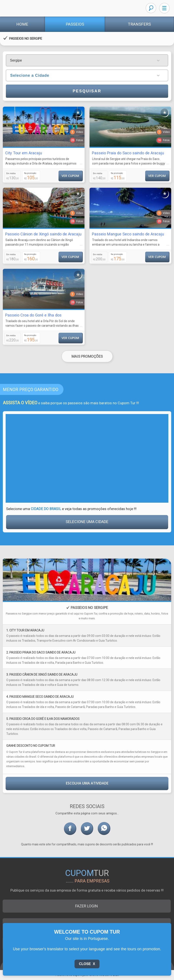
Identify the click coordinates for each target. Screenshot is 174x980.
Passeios (75, 24)
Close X (87, 964)
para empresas (92, 881)
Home (22, 24)
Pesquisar (87, 91)
